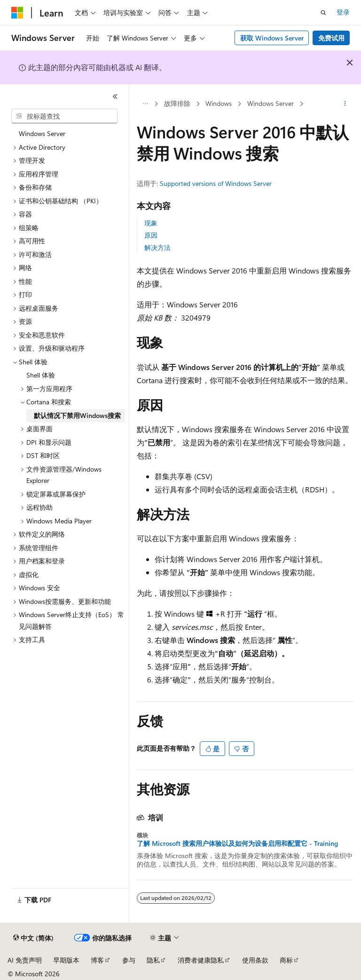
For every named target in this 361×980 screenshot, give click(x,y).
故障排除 (177, 103)
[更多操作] (345, 104)
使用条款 (255, 960)
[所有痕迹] (145, 104)
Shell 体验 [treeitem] (41, 375)
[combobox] (64, 116)
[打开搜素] (323, 13)
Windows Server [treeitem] (42, 133)
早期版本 (66, 960)
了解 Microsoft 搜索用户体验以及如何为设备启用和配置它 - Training (237, 843)
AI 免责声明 (25, 960)
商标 (286, 960)
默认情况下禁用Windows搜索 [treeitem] (77, 415)
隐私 (153, 960)
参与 (129, 960)
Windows (219, 103)
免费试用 (331, 38)
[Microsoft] (17, 13)
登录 (343, 12)
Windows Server (271, 103)
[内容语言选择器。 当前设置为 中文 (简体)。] (33, 938)
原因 (151, 235)
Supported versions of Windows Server (216, 183)
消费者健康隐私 (201, 960)
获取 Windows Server (272, 38)
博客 (97, 960)
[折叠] (115, 96)
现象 (151, 223)
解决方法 (157, 247)
